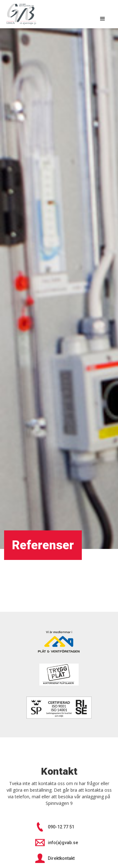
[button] (103, 19)
